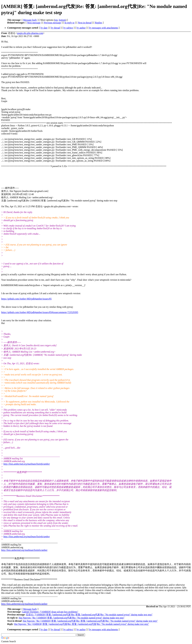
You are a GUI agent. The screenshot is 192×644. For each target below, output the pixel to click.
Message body (30, 20)
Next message (34, 23)
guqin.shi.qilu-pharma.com (30, 33)
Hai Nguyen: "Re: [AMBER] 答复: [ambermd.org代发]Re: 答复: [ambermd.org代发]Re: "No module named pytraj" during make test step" (90, 621)
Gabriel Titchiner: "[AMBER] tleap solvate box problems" (50, 612)
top (56, 20)
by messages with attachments (104, 28)
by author (81, 28)
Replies (99, 23)
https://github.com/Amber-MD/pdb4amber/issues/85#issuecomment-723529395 (40, 312)
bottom (62, 20)
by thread (55, 28)
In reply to (70, 23)
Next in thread (85, 23)
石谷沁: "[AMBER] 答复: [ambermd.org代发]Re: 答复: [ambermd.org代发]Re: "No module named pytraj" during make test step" (89, 615)
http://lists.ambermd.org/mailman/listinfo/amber (27, 464)
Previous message (52, 23)
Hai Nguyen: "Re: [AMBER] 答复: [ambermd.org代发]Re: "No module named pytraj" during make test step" (72, 618)
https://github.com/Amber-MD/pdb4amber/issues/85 (26, 299)
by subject (68, 28)
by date (44, 28)
